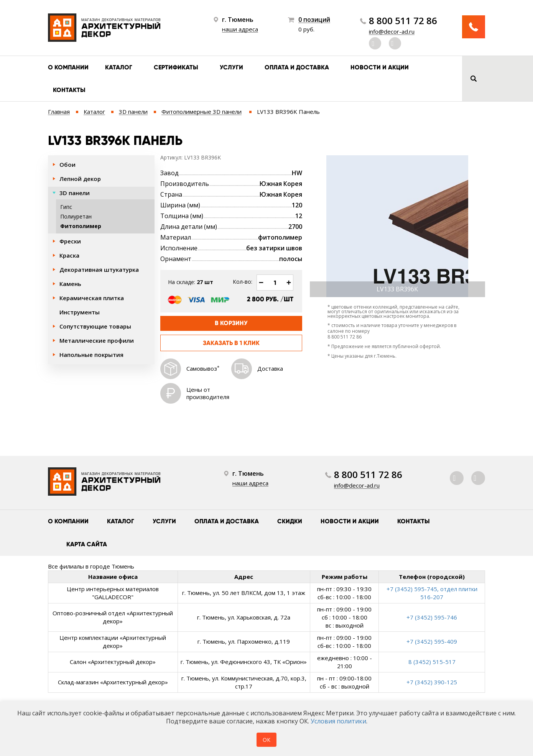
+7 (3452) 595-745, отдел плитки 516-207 (432, 593)
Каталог (119, 67)
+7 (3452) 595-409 (432, 641)
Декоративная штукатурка (99, 270)
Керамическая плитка (92, 298)
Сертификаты (176, 67)
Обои (67, 164)
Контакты (69, 90)
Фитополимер (81, 226)
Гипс (66, 207)
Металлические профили (97, 340)
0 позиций (314, 20)
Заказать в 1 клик (231, 343)
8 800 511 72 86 (403, 21)
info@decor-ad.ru (392, 31)
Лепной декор (80, 179)
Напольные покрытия (91, 355)
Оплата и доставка (297, 67)
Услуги (231, 67)
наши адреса (240, 29)
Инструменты (80, 312)
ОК (266, 740)
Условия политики (338, 721)
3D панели (75, 193)
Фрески (70, 241)
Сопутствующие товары (95, 326)
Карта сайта (87, 544)
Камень (70, 284)
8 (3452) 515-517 (432, 662)
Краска (69, 255)
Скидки (290, 521)
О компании (68, 67)
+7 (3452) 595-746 (432, 617)
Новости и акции (380, 67)
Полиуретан (76, 216)
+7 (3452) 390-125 (432, 682)
